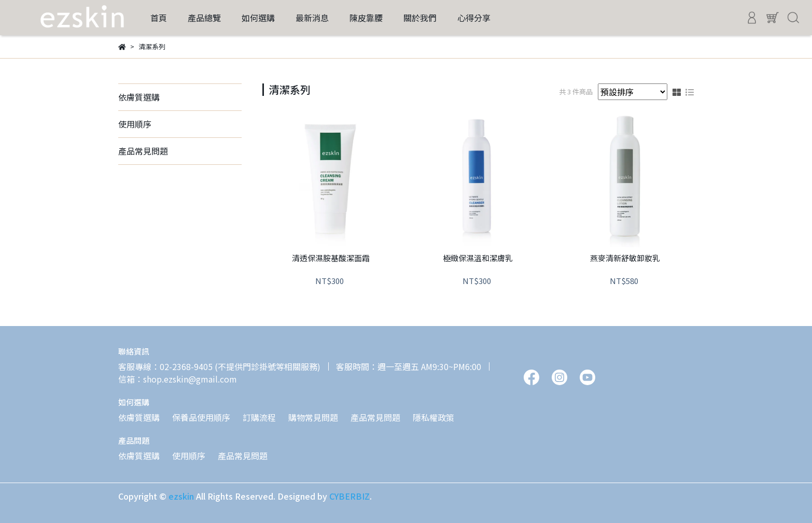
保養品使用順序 (201, 417)
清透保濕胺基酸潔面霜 (331, 258)
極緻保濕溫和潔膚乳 (478, 258)
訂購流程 (259, 417)
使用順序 (135, 124)
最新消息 (312, 18)
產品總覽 (204, 18)
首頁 (159, 18)
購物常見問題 (313, 417)
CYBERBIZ (349, 496)
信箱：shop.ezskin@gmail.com (178, 379)
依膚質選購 (139, 97)
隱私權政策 (433, 417)
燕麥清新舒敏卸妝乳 (625, 258)
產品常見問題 (143, 151)
